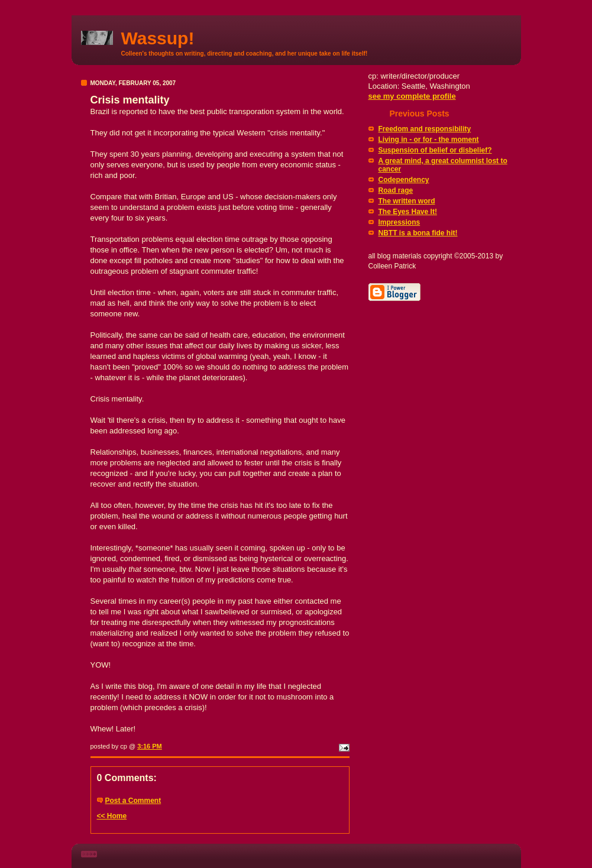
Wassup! (158, 38)
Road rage (396, 190)
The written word (407, 201)
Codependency (404, 180)
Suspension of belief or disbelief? (435, 150)
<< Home (112, 816)
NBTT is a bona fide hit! (418, 233)
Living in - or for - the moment (429, 140)
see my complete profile (412, 96)
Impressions (399, 222)
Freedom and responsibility (425, 129)
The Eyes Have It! (408, 212)
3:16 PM (150, 746)
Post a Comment (133, 801)
